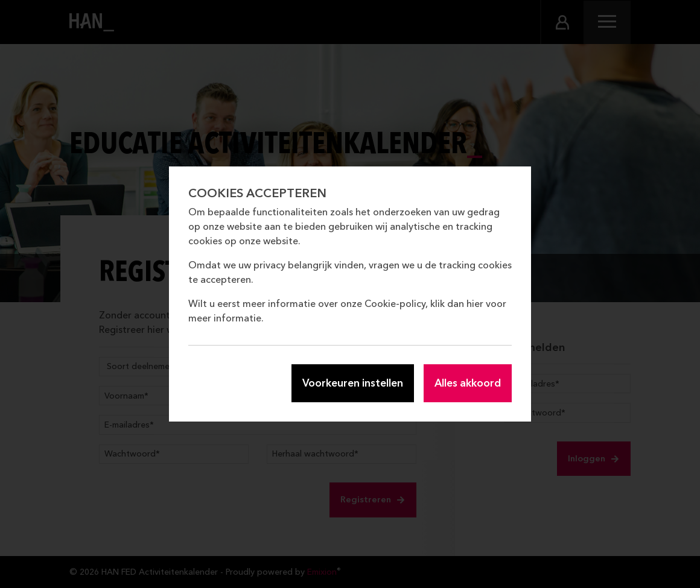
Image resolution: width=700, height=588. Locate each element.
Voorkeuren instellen (353, 383)
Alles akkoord (468, 383)
